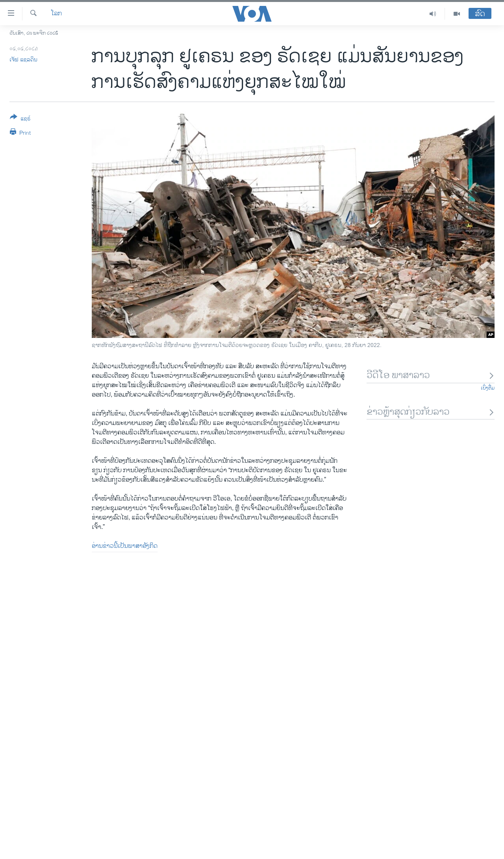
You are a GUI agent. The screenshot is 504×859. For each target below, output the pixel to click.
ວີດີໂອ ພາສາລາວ (431, 376)
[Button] (20, 119)
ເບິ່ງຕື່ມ (488, 388)
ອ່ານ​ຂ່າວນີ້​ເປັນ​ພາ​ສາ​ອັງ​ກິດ (125, 546)
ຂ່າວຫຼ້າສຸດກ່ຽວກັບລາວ (431, 412)
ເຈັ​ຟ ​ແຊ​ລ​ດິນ (23, 60)
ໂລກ (56, 14)
